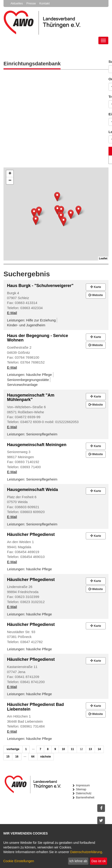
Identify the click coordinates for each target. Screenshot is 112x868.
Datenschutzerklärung (86, 852)
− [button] (10, 181)
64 (33, 757)
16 (17, 757)
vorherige (13, 749)
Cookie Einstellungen (19, 861)
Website (96, 295)
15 (8, 757)
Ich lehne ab (78, 861)
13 (90, 749)
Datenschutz (84, 793)
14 (99, 749)
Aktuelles (17, 3)
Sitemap (81, 789)
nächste (45, 757)
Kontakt (44, 3)
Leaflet (103, 258)
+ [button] (10, 174)
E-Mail (12, 313)
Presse (31, 3)
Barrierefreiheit (85, 798)
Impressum (83, 785)
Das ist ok (99, 861)
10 (63, 749)
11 (72, 749)
